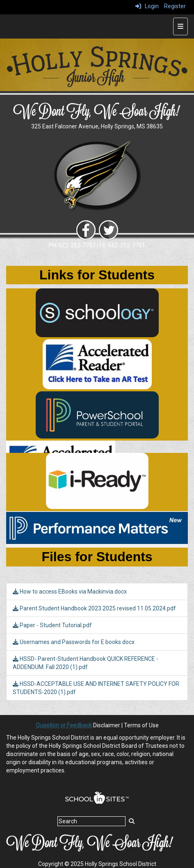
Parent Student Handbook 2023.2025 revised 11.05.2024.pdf (94, 608)
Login (147, 6)
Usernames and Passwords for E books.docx (74, 642)
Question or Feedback (64, 725)
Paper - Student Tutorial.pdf (52, 625)
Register (175, 6)
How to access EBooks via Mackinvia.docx (70, 592)
